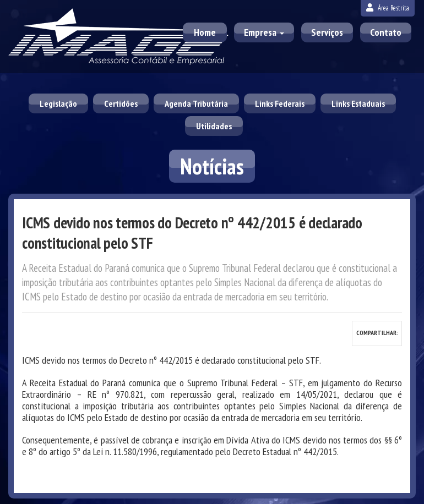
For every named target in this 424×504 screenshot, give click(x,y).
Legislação (58, 103)
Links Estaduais (358, 103)
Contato (386, 32)
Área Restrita (388, 8)
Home (205, 32)
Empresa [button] (264, 32)
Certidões (121, 103)
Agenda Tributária (196, 103)
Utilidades (214, 126)
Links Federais (280, 103)
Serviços (327, 32)
